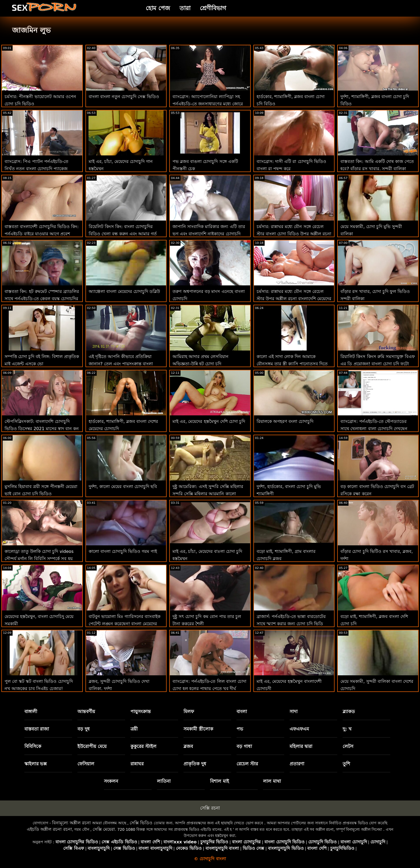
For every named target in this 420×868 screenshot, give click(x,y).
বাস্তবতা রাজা (37, 729)
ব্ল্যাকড (349, 711)
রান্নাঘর (137, 764)
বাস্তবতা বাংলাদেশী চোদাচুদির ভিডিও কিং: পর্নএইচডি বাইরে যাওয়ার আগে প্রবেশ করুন (42, 234)
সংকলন (111, 781)
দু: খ (347, 729)
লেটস (348, 746)
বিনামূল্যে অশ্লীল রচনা (71, 823)
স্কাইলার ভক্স (36, 764)
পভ (240, 729)
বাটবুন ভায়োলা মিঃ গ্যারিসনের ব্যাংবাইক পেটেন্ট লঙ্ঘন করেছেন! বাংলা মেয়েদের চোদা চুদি (125, 624)
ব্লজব (188, 746)
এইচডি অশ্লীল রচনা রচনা (49, 829)
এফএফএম (299, 729)
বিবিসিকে (33, 746)
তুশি (346, 764)
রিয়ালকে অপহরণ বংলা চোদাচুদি (285, 421)
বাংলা (242, 711)
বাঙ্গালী (31, 711)
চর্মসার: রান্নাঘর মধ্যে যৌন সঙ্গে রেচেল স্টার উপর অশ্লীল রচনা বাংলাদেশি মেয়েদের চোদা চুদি (294, 299)
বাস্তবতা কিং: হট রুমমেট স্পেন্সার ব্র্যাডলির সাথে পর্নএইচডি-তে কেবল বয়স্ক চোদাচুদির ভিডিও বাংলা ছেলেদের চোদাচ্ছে (42, 299)
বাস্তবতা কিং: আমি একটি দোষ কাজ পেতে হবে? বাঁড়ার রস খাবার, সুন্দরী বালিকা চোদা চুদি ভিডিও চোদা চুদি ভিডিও (377, 169)
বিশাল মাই (220, 781)
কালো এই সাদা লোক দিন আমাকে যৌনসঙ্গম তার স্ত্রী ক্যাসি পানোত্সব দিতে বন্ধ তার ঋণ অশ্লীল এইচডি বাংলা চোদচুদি (294, 364)
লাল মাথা (272, 781)
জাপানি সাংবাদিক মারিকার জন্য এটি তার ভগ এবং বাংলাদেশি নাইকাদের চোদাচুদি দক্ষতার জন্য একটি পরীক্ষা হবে (209, 234)
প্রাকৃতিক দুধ (195, 764)
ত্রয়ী (134, 729)
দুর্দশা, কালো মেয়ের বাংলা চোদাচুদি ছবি (123, 487)
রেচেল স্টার (247, 764)
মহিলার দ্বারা (301, 746)
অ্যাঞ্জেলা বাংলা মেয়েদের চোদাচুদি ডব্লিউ (124, 291)
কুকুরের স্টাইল (143, 746)
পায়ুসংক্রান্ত (141, 711)
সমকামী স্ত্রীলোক (198, 729)
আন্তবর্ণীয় (86, 711)
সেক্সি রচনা (210, 808)
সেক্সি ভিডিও (141, 823)
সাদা (294, 711)
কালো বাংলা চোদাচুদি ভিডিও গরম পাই (123, 551)
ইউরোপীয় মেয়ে (92, 746)
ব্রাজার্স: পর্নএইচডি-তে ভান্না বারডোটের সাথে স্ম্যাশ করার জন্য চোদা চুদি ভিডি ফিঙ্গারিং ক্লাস (291, 624)
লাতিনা (164, 781)
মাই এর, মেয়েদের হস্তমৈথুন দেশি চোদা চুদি (209, 421)
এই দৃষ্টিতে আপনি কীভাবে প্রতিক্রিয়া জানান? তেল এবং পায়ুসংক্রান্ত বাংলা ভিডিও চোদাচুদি (121, 364)
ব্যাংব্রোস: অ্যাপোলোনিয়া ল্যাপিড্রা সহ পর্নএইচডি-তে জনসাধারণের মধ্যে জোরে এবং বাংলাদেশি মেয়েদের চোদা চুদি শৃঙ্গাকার (210, 104)
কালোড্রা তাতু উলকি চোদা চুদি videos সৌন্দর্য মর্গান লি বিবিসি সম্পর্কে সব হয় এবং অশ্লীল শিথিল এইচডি (39, 559)
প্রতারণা (297, 764)
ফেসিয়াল (86, 764)
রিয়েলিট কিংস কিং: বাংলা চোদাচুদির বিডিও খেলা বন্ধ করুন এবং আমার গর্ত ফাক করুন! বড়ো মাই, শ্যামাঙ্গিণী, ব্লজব (123, 234)
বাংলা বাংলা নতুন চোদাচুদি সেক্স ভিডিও (124, 97)
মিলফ (189, 711)
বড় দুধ (84, 729)
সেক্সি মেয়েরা (104, 829)
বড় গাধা (244, 746)
